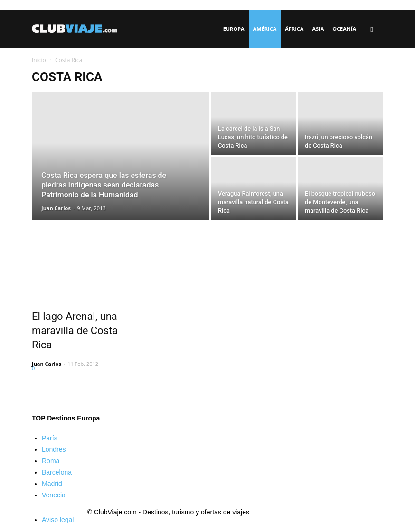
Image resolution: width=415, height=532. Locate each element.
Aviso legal (58, 520)
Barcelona (57, 472)
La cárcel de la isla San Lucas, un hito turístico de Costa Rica (253, 137)
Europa (234, 29)
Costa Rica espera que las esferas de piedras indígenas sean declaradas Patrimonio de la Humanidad (104, 185)
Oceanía (344, 29)
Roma (51, 461)
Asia (318, 29)
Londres (54, 449)
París (50, 438)
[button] (372, 29)
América (265, 29)
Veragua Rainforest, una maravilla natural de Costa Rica (253, 202)
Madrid (52, 484)
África (294, 29)
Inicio (39, 60)
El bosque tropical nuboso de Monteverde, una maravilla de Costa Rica (340, 202)
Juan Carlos (56, 208)
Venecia (54, 495)
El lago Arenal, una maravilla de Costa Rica (75, 331)
